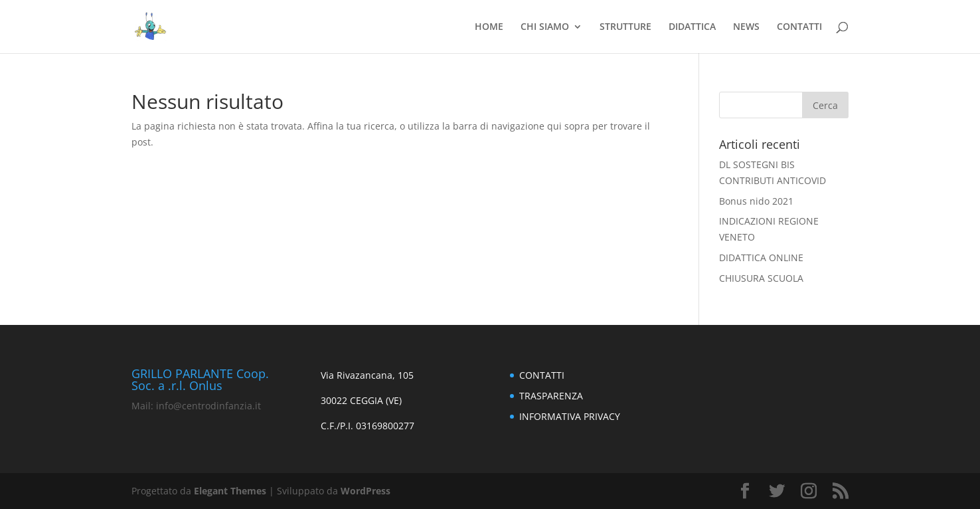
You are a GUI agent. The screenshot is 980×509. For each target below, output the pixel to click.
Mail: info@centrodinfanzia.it (196, 406)
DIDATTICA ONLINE (761, 257)
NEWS (746, 27)
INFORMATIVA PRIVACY (570, 416)
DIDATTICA (692, 27)
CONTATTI (799, 27)
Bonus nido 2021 (756, 201)
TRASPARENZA (551, 396)
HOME (489, 27)
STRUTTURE (625, 27)
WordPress (366, 491)
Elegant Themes (230, 491)
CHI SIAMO (545, 27)
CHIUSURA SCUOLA (761, 278)
